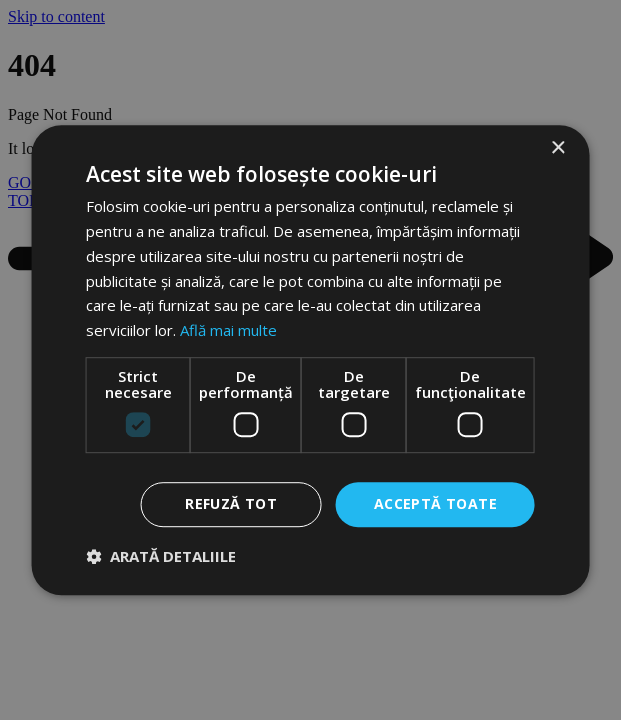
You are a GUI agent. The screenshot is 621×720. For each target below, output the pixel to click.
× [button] (557, 148)
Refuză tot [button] (231, 503)
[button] (161, 556)
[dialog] (310, 360)
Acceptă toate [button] (435, 503)
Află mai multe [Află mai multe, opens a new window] (228, 330)
